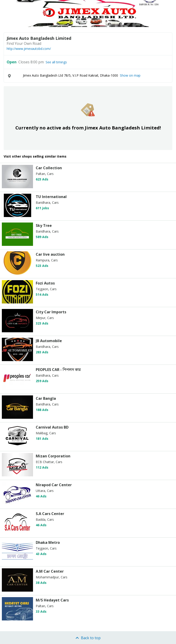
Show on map (130, 75)
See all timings (56, 62)
